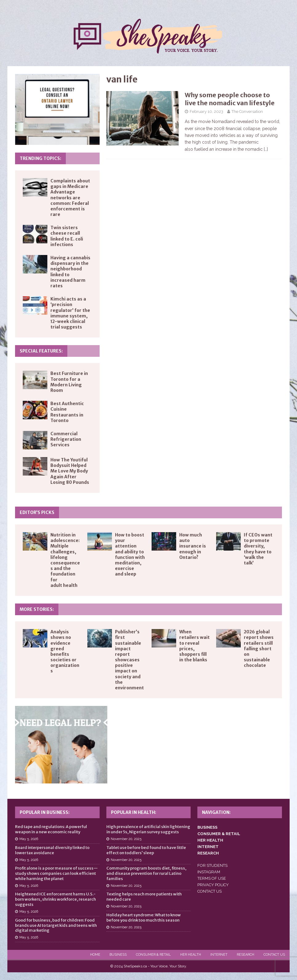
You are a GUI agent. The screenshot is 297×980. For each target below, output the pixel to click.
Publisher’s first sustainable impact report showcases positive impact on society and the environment (129, 660)
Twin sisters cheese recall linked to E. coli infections (67, 236)
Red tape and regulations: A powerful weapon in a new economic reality (51, 829)
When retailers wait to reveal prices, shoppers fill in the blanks (194, 646)
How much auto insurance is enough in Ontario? (193, 546)
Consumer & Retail (153, 955)
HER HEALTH (210, 840)
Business (118, 955)
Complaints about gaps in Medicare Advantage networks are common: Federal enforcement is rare (70, 198)
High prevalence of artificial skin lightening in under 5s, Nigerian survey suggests (148, 829)
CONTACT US (210, 891)
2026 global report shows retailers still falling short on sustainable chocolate (259, 649)
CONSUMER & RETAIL (219, 834)
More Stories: (37, 609)
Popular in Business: (45, 812)
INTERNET (208, 847)
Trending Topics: (40, 158)
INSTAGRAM (209, 872)
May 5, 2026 (29, 839)
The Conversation (247, 112)
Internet (219, 955)
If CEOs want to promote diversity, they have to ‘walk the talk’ (258, 549)
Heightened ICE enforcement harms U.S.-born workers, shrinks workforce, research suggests (55, 899)
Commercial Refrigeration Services (66, 439)
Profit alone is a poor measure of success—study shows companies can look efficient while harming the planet (56, 873)
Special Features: (41, 351)
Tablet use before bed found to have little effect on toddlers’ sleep (146, 850)
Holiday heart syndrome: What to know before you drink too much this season (144, 918)
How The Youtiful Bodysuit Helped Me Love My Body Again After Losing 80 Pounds (70, 471)
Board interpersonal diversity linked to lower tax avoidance (52, 850)
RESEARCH (208, 853)
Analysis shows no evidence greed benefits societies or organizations (65, 651)
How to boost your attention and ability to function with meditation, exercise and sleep (130, 554)
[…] (266, 149)
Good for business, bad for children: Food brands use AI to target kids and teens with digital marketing (56, 925)
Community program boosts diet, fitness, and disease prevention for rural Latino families (146, 873)
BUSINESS (207, 827)
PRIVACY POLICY (213, 885)
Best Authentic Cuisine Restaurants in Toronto (67, 412)
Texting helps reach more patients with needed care (144, 897)
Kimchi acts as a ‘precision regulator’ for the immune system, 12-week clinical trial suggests (70, 313)
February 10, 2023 (206, 112)
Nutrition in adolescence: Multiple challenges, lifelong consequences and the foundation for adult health (65, 560)
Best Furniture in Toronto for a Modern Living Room (69, 382)
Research (246, 955)
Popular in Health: (134, 812)
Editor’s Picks (37, 512)
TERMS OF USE (212, 878)
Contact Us (274, 955)
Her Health (191, 955)
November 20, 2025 (126, 839)
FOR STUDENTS (212, 865)
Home (95, 955)
